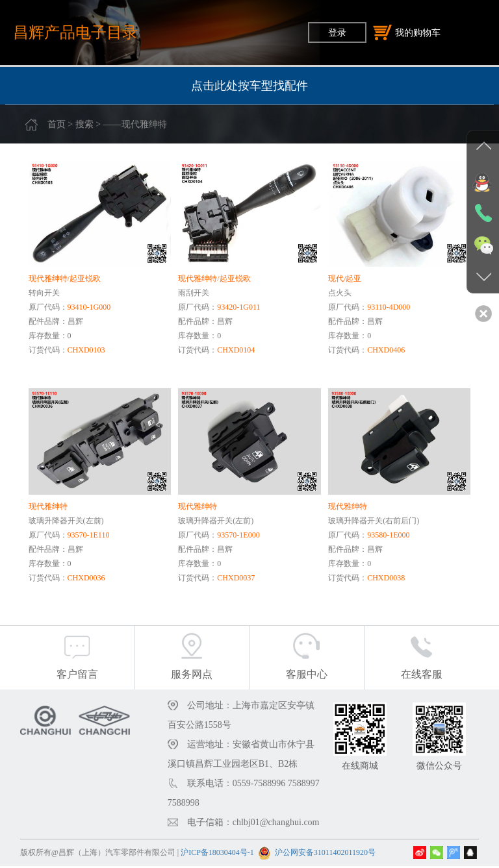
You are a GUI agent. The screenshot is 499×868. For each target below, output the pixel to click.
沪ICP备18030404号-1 (217, 854)
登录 (337, 32)
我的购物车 (407, 32)
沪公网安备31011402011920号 (325, 854)
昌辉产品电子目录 (75, 32)
